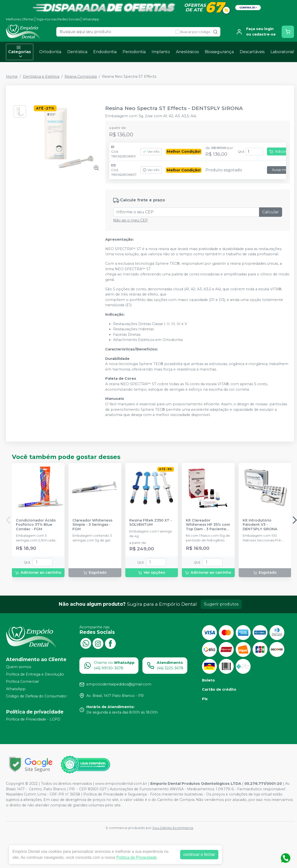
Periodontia (134, 52)
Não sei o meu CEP (131, 220)
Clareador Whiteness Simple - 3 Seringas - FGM (92, 525)
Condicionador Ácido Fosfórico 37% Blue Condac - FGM (36, 525)
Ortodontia (50, 52)
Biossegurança (219, 52)
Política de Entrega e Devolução (35, 674)
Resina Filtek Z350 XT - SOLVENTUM (151, 523)
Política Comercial (22, 681)
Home (12, 76)
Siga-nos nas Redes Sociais (58, 19)
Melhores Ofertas (20, 19)
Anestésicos (187, 52)
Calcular (271, 212)
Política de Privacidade (137, 857)
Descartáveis (252, 52)
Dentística (77, 52)
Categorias (20, 52)
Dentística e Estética (41, 76)
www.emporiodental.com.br (121, 784)
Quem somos (18, 667)
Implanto (161, 52)
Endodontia (105, 52)
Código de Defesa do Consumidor (36, 696)
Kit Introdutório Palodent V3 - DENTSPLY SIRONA (260, 525)
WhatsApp (91, 19)
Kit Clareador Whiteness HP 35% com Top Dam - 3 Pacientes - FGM (208, 525)
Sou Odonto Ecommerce (173, 828)
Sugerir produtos (221, 604)
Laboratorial (282, 52)
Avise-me (280, 170)
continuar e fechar (199, 854)
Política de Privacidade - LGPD (33, 719)
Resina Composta (81, 76)
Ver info (151, 152)
